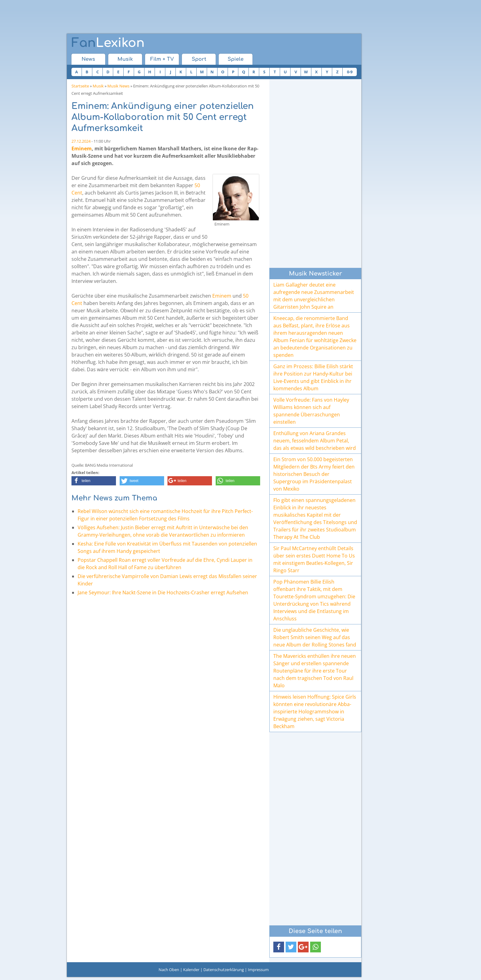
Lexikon (108, 43)
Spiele (236, 59)
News (88, 59)
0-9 (350, 72)
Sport (199, 59)
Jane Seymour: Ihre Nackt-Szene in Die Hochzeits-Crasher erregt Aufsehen (163, 592)
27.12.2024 (81, 141)
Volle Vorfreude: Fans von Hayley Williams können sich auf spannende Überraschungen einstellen (311, 411)
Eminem (82, 149)
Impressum (258, 970)
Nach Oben (169, 970)
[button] (94, 481)
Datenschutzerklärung (224, 970)
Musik (125, 59)
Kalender (191, 970)
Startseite (80, 86)
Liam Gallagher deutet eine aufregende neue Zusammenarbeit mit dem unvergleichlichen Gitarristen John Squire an (314, 296)
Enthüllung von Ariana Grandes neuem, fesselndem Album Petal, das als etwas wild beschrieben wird (315, 441)
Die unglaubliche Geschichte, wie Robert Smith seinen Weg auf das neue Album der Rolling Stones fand (315, 637)
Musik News (118, 86)
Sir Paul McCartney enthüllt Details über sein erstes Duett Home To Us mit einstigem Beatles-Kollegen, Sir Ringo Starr (314, 559)
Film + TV (162, 59)
